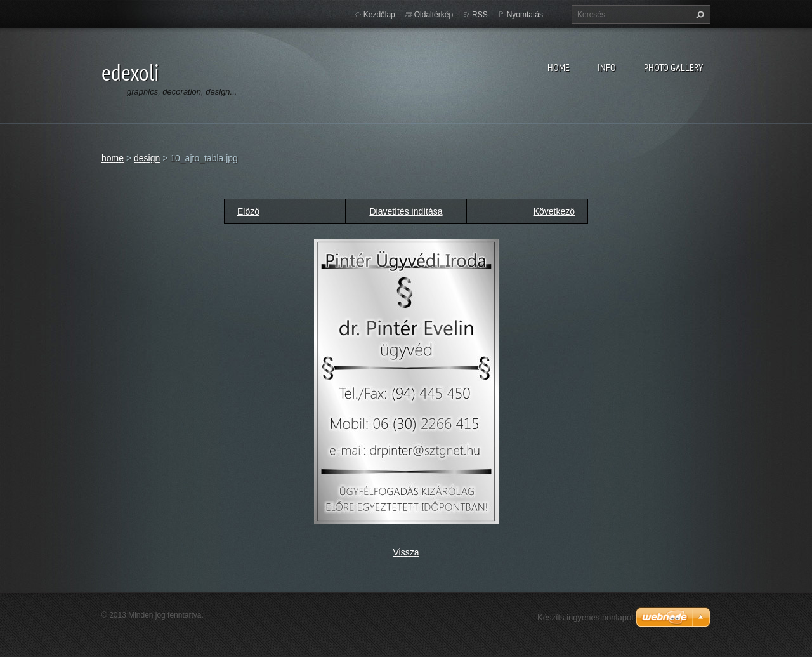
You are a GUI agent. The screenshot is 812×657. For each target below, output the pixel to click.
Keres (698, 15)
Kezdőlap (379, 15)
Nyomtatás (525, 15)
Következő (554, 211)
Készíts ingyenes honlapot (586, 617)
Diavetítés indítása (406, 211)
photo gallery (673, 67)
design (147, 158)
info (607, 67)
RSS (480, 15)
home (559, 67)
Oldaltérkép (434, 15)
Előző (248, 211)
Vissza (406, 552)
